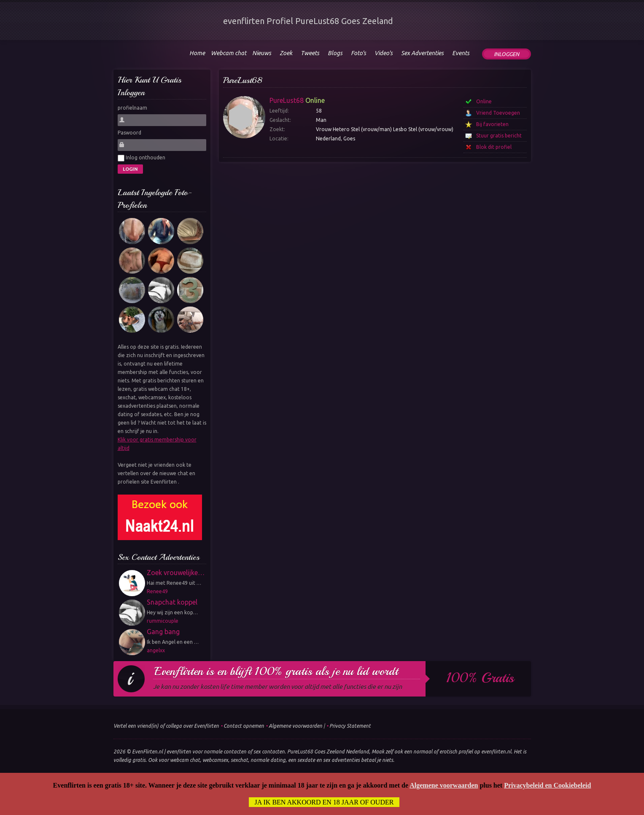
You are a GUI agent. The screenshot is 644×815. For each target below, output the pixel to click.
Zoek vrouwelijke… (176, 573)
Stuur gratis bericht (499, 136)
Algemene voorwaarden (295, 726)
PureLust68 (243, 80)
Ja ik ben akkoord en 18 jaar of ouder (324, 802)
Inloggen (507, 54)
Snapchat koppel (172, 602)
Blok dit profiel (494, 147)
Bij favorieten (492, 124)
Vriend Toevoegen (498, 113)
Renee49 (157, 591)
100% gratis (480, 678)
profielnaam (132, 108)
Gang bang (163, 632)
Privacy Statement (350, 726)
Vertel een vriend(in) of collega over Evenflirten (166, 726)
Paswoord (129, 133)
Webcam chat (229, 53)
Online (484, 101)
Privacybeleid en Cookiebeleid (547, 785)
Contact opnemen (244, 726)
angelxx (156, 650)
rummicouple (163, 621)
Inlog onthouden (141, 158)
